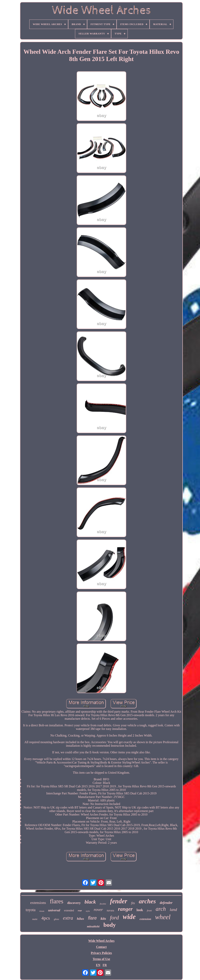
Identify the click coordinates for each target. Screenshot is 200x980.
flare (92, 918)
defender (166, 903)
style (88, 911)
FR (105, 965)
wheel (163, 917)
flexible (103, 904)
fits (133, 903)
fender (119, 901)
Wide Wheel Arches (101, 941)
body (109, 925)
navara (110, 910)
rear (80, 911)
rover (98, 909)
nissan (42, 911)
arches (147, 901)
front (149, 910)
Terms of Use (101, 959)
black (90, 902)
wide (129, 917)
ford (114, 918)
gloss (57, 919)
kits (103, 918)
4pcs (46, 918)
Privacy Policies (101, 953)
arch (161, 909)
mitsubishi (93, 926)
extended (69, 910)
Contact (101, 947)
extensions (38, 903)
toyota (31, 910)
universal (54, 910)
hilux (81, 919)
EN (98, 965)
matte (35, 919)
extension (145, 919)
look (140, 910)
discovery (74, 903)
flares (57, 901)
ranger (125, 909)
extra (68, 918)
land (173, 910)
